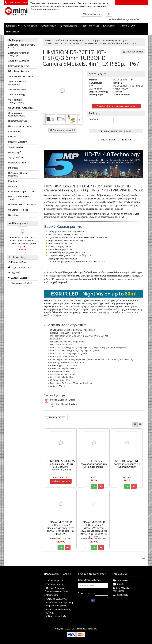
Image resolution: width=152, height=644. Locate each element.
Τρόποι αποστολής (90, 26)
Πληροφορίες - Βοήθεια (21, 283)
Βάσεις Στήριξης (16, 152)
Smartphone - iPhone (18, 210)
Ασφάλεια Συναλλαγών (56, 599)
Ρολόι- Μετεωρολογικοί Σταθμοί (19, 198)
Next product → (127, 140)
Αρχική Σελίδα (30, 26)
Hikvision (118, 83)
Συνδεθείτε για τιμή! (61, 481)
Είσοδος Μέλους (17, 262)
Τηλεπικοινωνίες (16, 147)
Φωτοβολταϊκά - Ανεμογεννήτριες (16, 101)
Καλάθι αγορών (49, 26)
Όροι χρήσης (51, 595)
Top (143, 559)
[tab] (55, 417)
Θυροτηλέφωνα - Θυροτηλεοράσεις (16, 114)
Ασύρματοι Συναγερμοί (19, 61)
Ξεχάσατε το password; (20, 267)
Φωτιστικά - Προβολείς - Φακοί (22, 191)
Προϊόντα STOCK (127, 26)
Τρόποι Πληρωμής (54, 580)
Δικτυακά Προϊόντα (17, 90)
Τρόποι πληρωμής (68, 26)
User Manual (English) (66, 404)
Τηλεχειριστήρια (16, 158)
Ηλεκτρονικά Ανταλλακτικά (20, 126)
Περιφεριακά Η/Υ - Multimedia (22, 205)
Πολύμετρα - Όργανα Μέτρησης (18, 174)
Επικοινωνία (109, 26)
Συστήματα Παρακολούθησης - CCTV (72, 40)
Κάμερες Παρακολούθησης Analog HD (111, 40)
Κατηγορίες (11, 26)
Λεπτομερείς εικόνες (63, 130)
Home (48, 40)
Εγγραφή (14, 273)
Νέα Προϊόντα (13, 32)
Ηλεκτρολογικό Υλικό (18, 121)
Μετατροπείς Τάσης (17, 163)
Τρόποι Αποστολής (54, 584)
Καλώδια (12, 137)
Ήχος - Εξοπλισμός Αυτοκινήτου (17, 83)
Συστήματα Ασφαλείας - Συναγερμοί (19, 54)
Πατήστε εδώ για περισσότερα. (45, 9)
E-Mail (118, 584)
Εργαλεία (13, 181)
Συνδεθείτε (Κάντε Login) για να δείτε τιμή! (116, 106)
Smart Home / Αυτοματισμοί (21, 108)
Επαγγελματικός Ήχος (18, 66)
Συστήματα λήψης (17, 95)
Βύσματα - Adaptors (18, 142)
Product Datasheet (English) (63, 400)
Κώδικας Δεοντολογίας (56, 616)
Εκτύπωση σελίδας (133, 52)
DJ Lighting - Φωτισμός (19, 71)
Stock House (14, 215)
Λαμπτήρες (13, 186)
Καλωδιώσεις (14, 131)
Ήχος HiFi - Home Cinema (20, 76)
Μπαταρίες (13, 168)
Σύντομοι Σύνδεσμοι (20, 278)
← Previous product (107, 140)
